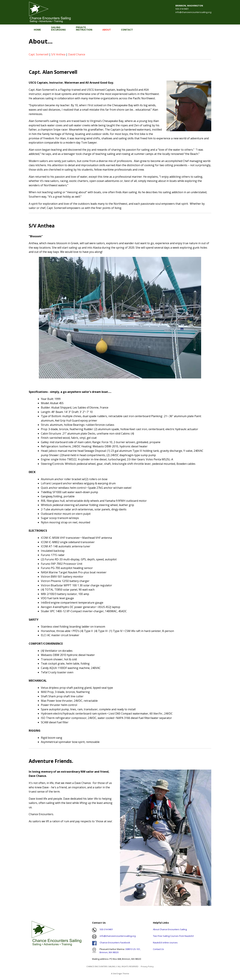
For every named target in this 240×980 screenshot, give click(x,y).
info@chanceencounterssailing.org (193, 12)
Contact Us (158, 949)
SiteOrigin (117, 973)
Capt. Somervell (39, 54)
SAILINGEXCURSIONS (58, 28)
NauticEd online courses (165, 943)
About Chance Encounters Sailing (170, 929)
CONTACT (127, 30)
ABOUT (107, 30)
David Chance (77, 54)
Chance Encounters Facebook (115, 943)
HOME (37, 30)
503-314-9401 (106, 929)
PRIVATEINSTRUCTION (84, 28)
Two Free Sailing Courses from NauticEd (173, 936)
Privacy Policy (147, 966)
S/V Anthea (58, 54)
